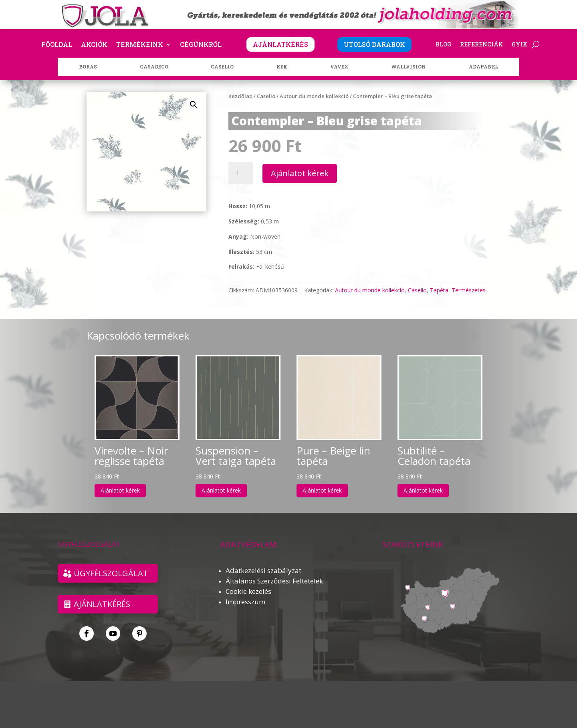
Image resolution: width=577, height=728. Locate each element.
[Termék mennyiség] (240, 173)
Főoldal (57, 45)
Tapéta (439, 290)
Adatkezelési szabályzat (263, 570)
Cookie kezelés (248, 591)
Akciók (94, 45)
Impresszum (245, 602)
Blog (443, 45)
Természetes (469, 290)
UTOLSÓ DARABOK (374, 44)
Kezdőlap (240, 96)
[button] (194, 105)
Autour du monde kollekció (314, 96)
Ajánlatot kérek (300, 173)
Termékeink (140, 45)
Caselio (266, 96)
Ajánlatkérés (102, 604)
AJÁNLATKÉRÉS (280, 44)
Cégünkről (201, 45)
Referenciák (481, 45)
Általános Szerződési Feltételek (274, 581)
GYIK (520, 45)
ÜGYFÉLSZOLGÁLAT (111, 573)
